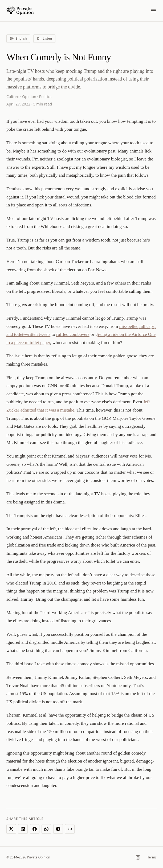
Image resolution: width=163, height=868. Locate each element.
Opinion (29, 97)
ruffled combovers (73, 334)
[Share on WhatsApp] (46, 829)
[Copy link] (70, 829)
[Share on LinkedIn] (23, 829)
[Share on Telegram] (58, 829)
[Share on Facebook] (35, 829)
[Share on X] (11, 829)
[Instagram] (138, 857)
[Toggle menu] (153, 11)
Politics (45, 97)
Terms (152, 857)
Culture (13, 97)
